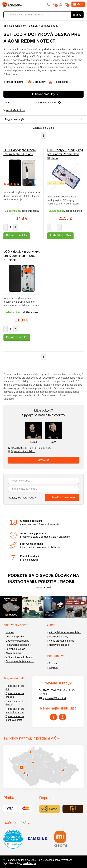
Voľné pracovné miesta (61, 641)
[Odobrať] (46, 103)
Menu (78, 4)
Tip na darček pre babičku (15, 695)
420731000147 (30, 448)
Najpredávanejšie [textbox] (15, 119)
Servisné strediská (15, 649)
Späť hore (9, 399)
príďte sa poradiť (29, 560)
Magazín (54, 667)
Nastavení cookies (59, 645)
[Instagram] (62, 717)
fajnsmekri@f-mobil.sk (21, 451)
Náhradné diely (17, 26)
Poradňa (54, 663)
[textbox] (43, 481)
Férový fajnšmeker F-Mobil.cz (65, 632)
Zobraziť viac (10, 74)
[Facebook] (54, 717)
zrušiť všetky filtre (14, 110)
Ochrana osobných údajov (20, 661)
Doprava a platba (15, 637)
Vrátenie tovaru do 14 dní (19, 657)
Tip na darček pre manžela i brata (15, 718)
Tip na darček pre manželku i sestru (15, 711)
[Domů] (4, 26)
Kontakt (10, 632)
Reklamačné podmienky (18, 645)
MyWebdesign (28, 863)
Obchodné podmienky (17, 641)
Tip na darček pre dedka (15, 703)
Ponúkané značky (59, 637)
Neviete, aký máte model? (22, 498)
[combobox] (43, 119)
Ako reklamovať (14, 653)
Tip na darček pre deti (15, 688)
